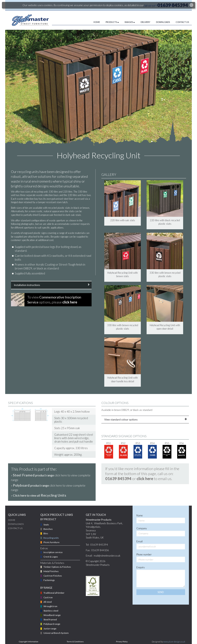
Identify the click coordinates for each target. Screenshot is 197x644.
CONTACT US (182, 22)
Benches (48, 529)
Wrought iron (50, 606)
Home (12, 520)
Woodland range (52, 615)
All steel (48, 602)
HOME (97, 22)
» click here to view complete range (51, 477)
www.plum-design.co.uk (174, 642)
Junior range (50, 629)
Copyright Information (29, 642)
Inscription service (53, 552)
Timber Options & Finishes (57, 567)
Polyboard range (52, 624)
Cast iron (48, 597)
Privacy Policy (122, 642)
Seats (46, 525)
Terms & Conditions (75, 642)
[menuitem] (94, 22)
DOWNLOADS (163, 22)
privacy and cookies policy (159, 5)
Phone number (144, 554)
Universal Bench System (56, 633)
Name (140, 515)
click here (145, 479)
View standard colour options (145, 419)
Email (139, 541)
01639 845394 (118, 479)
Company (142, 528)
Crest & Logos (51, 557)
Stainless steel (51, 611)
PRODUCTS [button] (112, 22)
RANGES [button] (130, 22)
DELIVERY (145, 22)
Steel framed (50, 619)
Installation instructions (51, 285)
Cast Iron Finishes (53, 576)
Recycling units (51, 538)
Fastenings (49, 580)
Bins (46, 533)
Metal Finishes (51, 571)
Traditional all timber (54, 593)
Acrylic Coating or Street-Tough (56, 264)
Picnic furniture (51, 542)
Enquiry (141, 567)
